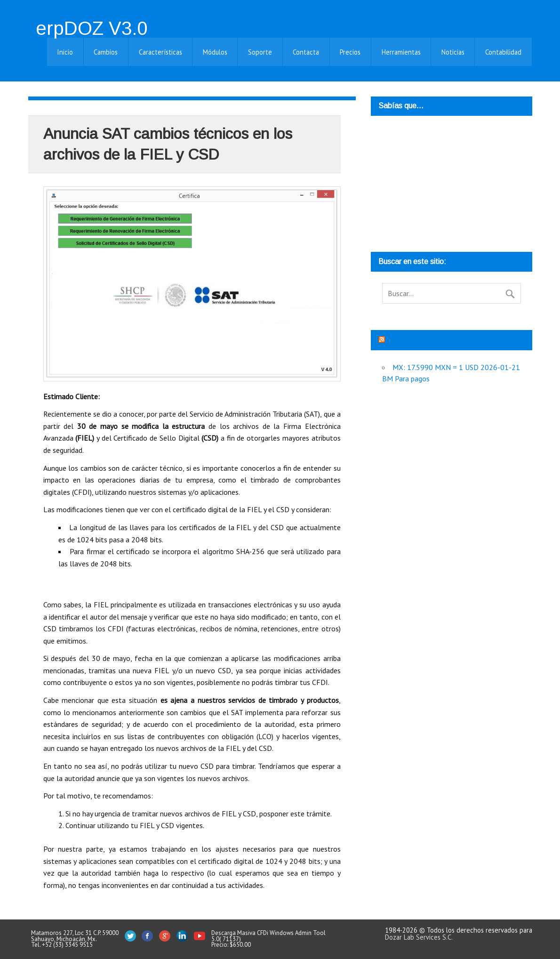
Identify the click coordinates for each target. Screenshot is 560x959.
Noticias (453, 52)
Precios (350, 52)
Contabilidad (503, 52)
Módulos (215, 52)
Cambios (106, 52)
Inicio (65, 52)
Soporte (260, 52)
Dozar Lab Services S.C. (419, 937)
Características (160, 52)
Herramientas (401, 52)
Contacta (306, 52)
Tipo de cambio (412, 340)
